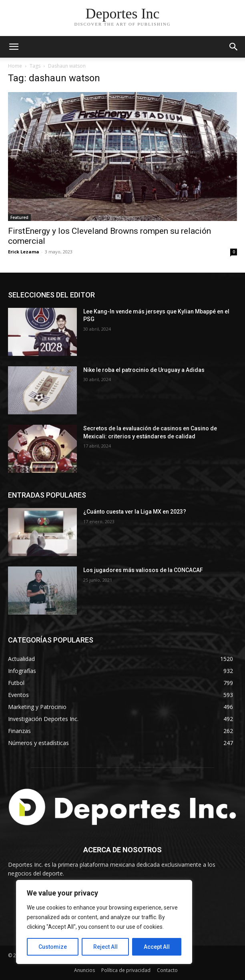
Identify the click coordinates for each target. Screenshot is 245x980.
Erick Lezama (24, 252)
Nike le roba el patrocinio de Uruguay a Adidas (144, 370)
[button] (234, 47)
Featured (19, 217)
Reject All (105, 947)
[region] (104, 922)
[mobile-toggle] (14, 47)
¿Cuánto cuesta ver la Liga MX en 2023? (135, 512)
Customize (53, 947)
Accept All (157, 947)
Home (15, 66)
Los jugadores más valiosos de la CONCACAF (143, 570)
